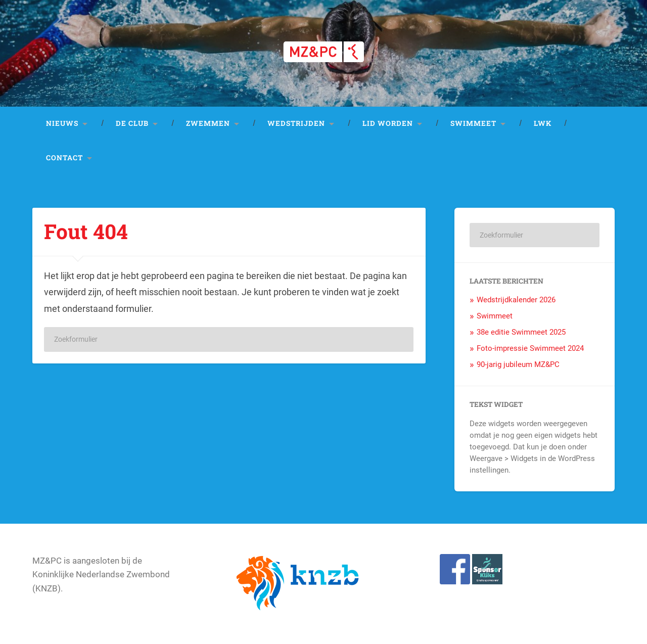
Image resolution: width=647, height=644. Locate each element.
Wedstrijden (296, 123)
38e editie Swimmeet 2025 (521, 332)
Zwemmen (208, 123)
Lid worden (388, 123)
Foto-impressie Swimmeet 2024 (530, 348)
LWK (543, 123)
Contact (64, 158)
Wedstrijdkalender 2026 (516, 300)
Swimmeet (473, 123)
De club (132, 123)
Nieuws (62, 123)
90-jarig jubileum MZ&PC (518, 364)
